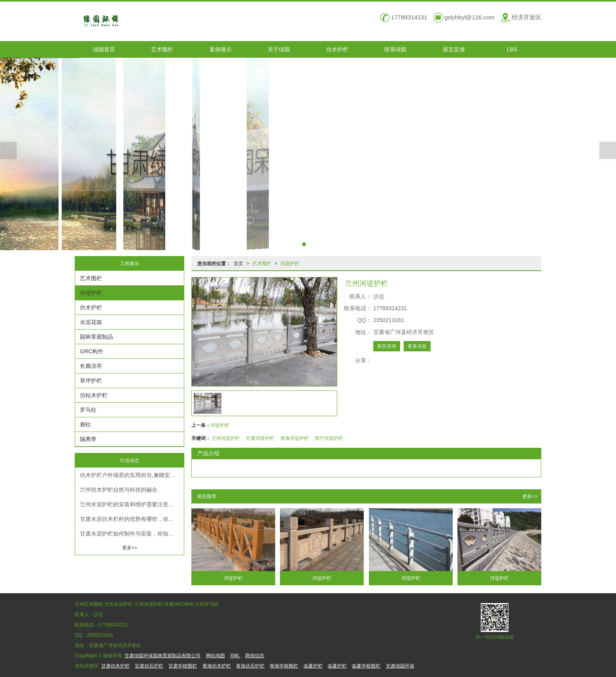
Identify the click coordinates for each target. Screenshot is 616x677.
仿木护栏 (337, 49)
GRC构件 (92, 351)
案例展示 (221, 49)
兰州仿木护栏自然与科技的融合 (119, 490)
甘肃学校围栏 (183, 666)
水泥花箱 (91, 322)
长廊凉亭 (91, 366)
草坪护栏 (91, 381)
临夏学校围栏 (366, 666)
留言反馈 (454, 49)
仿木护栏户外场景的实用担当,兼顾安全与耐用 (132, 475)
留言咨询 (387, 346)
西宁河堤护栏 (329, 438)
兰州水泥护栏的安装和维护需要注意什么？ (132, 504)
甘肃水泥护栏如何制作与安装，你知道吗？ (132, 534)
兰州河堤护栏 (226, 438)
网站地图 (215, 656)
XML (235, 656)
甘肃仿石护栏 (149, 666)
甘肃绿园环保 (400, 666)
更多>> (530, 496)
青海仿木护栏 (217, 666)
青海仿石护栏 (250, 666)
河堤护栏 (290, 264)
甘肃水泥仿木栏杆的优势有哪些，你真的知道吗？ (132, 519)
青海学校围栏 (284, 666)
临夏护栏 (313, 666)
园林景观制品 (96, 337)
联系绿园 (395, 49)
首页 (238, 264)
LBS (512, 49)
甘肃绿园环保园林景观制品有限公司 (163, 656)
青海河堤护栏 (295, 438)
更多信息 (417, 346)
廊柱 (85, 424)
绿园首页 (104, 49)
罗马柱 (88, 410)
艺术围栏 (162, 49)
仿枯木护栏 (94, 395)
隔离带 (88, 439)
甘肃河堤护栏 (260, 438)
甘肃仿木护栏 (115, 666)
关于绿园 (279, 49)
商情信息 (255, 656)
